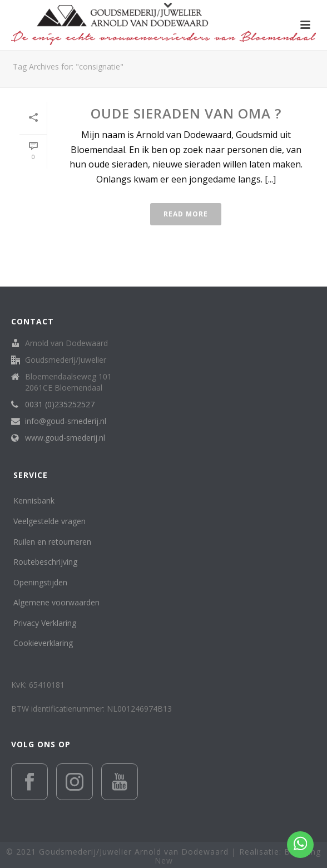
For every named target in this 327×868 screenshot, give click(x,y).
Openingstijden (40, 582)
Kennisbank (34, 500)
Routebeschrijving (45, 562)
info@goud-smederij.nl (66, 421)
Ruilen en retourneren (52, 542)
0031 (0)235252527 (60, 405)
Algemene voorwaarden (56, 602)
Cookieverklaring (43, 643)
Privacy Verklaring (45, 623)
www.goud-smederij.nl (65, 438)
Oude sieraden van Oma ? (186, 113)
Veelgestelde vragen (49, 521)
